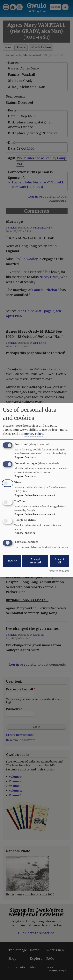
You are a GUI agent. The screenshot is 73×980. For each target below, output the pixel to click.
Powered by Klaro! (59, 571)
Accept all (59, 561)
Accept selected (35, 561)
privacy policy (34, 434)
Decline (12, 561)
